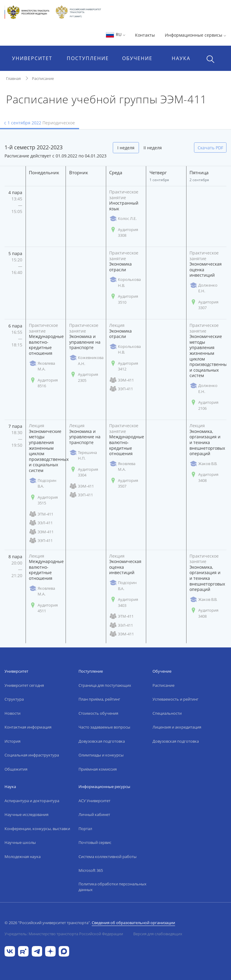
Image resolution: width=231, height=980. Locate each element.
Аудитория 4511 (43, 608)
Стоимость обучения (98, 713)
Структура (14, 699)
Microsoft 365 (91, 870)
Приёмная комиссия (98, 769)
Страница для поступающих (105, 685)
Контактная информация (28, 727)
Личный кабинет (94, 814)
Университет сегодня (24, 685)
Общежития (16, 769)
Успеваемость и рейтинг (176, 699)
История (12, 741)
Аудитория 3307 (204, 305)
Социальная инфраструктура (32, 755)
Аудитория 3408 (204, 477)
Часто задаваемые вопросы (104, 727)
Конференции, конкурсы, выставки (37, 829)
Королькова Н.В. (125, 282)
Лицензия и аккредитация (177, 727)
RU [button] (115, 34)
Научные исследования (26, 814)
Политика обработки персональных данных (112, 887)
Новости (12, 713)
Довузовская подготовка (102, 741)
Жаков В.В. (203, 464)
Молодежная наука (23, 857)
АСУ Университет (94, 801)
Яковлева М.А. (42, 366)
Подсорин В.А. (43, 483)
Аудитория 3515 (43, 500)
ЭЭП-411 (121, 389)
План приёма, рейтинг (99, 699)
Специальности (167, 713)
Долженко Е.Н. (203, 288)
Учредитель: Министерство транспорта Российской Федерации (64, 934)
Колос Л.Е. (123, 219)
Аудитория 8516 (43, 383)
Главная (13, 78)
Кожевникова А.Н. (86, 361)
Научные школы (20, 842)
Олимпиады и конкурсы (101, 755)
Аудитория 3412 (124, 366)
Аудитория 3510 (124, 299)
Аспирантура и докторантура (32, 801)
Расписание (43, 78)
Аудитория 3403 (124, 602)
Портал (85, 829)
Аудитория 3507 (124, 483)
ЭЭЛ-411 (41, 523)
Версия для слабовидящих (158, 934)
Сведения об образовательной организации (133, 923)
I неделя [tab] (126, 148)
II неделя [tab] (153, 148)
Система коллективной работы (108, 857)
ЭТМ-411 (41, 514)
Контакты (145, 35)
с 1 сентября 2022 (40, 123)
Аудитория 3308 (124, 233)
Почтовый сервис (95, 842)
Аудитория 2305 (84, 377)
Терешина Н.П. (83, 455)
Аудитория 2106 (204, 405)
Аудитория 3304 (84, 472)
